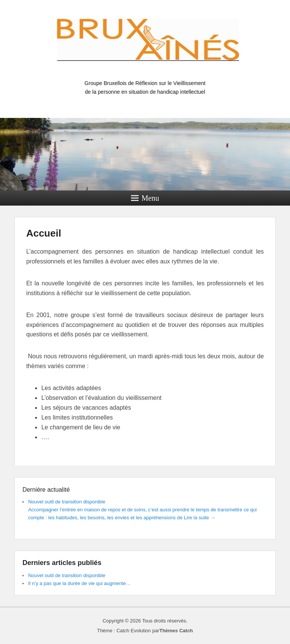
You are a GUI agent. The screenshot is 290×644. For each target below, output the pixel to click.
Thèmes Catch (176, 631)
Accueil (44, 233)
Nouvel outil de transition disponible (67, 502)
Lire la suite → (200, 518)
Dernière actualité (46, 490)
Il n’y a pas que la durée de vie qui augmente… (79, 583)
